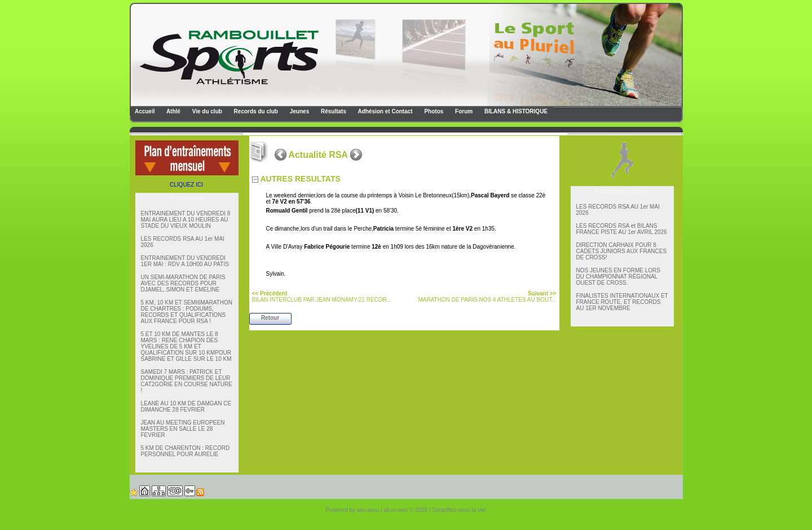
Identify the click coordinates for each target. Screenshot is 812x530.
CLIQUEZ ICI (186, 185)
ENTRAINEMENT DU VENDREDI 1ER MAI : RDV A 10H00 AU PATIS (185, 261)
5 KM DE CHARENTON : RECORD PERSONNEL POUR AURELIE (186, 451)
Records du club (255, 111)
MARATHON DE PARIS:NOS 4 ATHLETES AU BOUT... (487, 297)
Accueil (144, 111)
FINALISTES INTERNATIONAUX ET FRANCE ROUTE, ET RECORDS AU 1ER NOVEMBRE (622, 302)
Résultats (333, 111)
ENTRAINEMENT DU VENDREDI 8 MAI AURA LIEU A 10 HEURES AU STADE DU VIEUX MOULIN (186, 220)
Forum (463, 111)
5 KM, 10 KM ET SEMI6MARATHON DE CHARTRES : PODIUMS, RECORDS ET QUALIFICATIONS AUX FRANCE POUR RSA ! (187, 312)
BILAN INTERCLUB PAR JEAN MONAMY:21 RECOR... (322, 297)
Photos (433, 111)
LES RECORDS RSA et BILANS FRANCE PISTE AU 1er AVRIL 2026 (622, 229)
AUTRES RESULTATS (301, 179)
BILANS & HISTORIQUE (515, 111)
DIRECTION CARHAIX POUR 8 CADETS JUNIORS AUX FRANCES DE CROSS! (622, 251)
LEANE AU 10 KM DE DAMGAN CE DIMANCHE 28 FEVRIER (186, 407)
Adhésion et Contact (385, 111)
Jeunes (299, 111)
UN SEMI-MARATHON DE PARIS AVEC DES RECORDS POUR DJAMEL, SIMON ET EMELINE (183, 283)
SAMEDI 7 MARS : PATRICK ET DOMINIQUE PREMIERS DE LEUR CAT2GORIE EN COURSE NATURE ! (187, 381)
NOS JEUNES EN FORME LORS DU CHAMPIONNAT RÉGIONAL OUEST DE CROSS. (618, 277)
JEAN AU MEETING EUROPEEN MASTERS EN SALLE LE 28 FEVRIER (183, 429)
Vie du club (206, 111)
